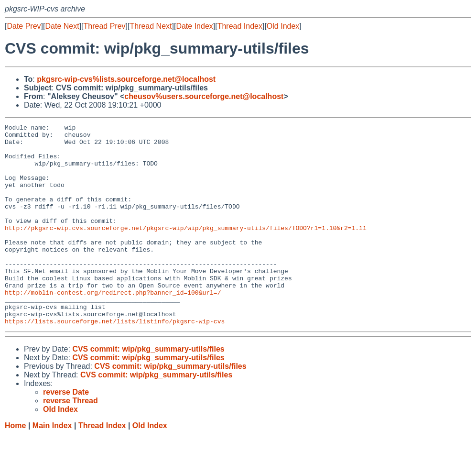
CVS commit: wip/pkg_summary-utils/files (148, 389)
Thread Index (240, 26)
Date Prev (24, 26)
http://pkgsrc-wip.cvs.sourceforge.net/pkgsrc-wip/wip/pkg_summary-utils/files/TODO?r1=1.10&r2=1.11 (186, 249)
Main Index (52, 466)
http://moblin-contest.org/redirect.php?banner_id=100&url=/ (113, 327)
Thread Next (151, 26)
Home (15, 466)
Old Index (283, 26)
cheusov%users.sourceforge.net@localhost (204, 96)
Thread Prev (105, 26)
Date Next (62, 26)
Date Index (194, 26)
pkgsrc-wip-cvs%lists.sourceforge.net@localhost (126, 79)
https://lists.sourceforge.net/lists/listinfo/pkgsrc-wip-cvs (115, 361)
